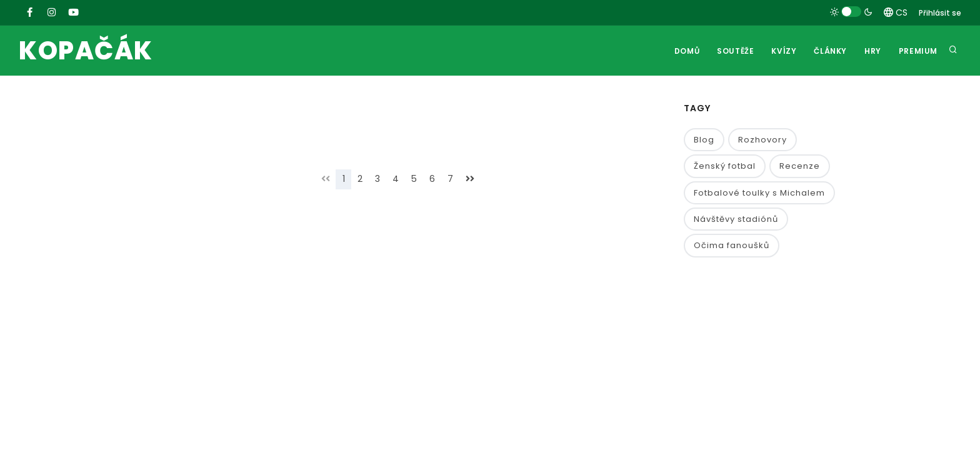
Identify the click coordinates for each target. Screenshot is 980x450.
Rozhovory (762, 140)
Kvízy (784, 51)
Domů (687, 51)
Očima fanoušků (732, 245)
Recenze (800, 166)
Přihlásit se (940, 13)
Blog (704, 140)
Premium (918, 51)
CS (896, 12)
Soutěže (735, 51)
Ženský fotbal (725, 166)
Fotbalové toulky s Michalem (759, 193)
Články (830, 51)
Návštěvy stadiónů (736, 219)
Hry (873, 51)
